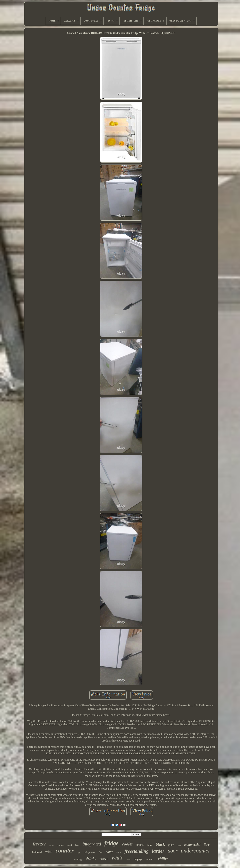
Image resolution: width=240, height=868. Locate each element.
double (60, 845)
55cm (119, 853)
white (117, 858)
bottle (109, 852)
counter (65, 851)
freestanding (137, 851)
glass (171, 845)
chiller (163, 859)
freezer (39, 844)
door (173, 851)
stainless (150, 859)
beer (77, 845)
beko (150, 845)
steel (128, 859)
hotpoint (37, 852)
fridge (111, 843)
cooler (127, 844)
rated (69, 845)
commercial (192, 845)
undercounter (196, 851)
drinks (91, 858)
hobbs (140, 845)
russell (104, 859)
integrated (92, 844)
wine (49, 852)
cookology (78, 859)
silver (51, 846)
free (101, 852)
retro (179, 846)
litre (207, 844)
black (160, 844)
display (138, 859)
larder (158, 851)
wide (79, 853)
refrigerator (90, 852)
